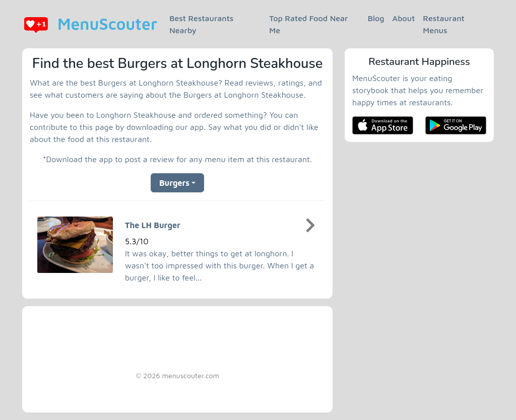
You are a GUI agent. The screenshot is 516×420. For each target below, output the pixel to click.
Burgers (174, 183)
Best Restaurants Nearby (201, 24)
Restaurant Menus (443, 24)
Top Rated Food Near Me (308, 24)
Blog (376, 18)
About (404, 18)
